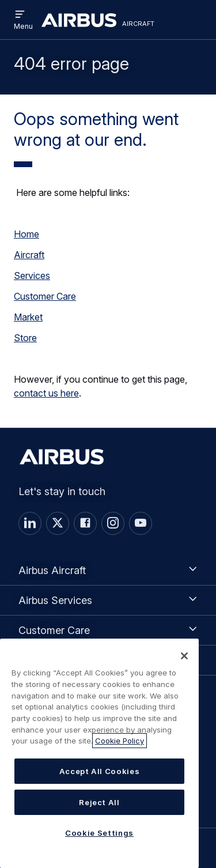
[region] (99, 753)
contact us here (46, 393)
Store (25, 338)
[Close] (184, 656)
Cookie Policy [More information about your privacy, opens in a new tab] (120, 741)
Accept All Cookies (100, 771)
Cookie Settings (99, 833)
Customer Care (45, 296)
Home (26, 234)
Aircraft (29, 255)
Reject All (99, 802)
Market (28, 317)
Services (32, 276)
